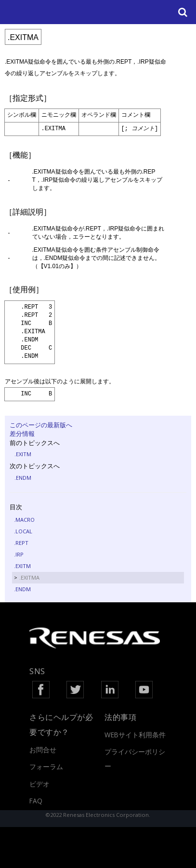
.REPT (21, 543)
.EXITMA (29, 577)
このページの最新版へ (41, 425)
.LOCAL (23, 531)
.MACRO (24, 520)
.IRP (19, 554)
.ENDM (23, 478)
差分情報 (22, 434)
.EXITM (23, 454)
